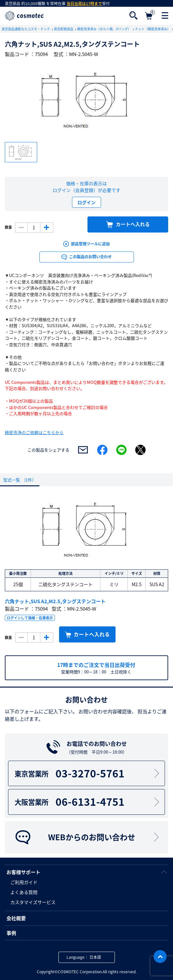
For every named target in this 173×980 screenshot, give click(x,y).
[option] (86, 100)
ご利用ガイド (24, 882)
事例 (11, 933)
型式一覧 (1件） (20, 480)
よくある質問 (24, 892)
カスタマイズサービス (33, 902)
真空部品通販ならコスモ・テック (26, 29)
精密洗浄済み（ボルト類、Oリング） (104, 29)
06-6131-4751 (88, 802)
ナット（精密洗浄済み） (153, 29)
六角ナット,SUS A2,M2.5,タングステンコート (55, 601)
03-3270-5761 (88, 773)
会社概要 (16, 918)
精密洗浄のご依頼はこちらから (34, 432)
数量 (8, 227)
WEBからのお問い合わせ (88, 837)
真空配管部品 (64, 29)
